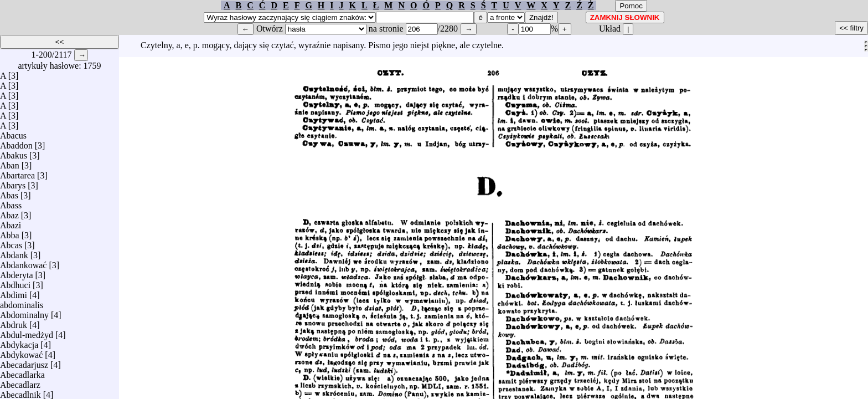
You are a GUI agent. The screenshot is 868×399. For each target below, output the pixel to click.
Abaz (9, 213)
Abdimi (14, 292)
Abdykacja (19, 342)
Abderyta (17, 272)
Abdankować (23, 262)
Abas (9, 193)
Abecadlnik (20, 392)
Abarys (13, 183)
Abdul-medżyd (27, 332)
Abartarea (17, 173)
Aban (10, 163)
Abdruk (14, 322)
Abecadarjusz (24, 362)
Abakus (14, 153)
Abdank (14, 252)
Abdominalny (24, 312)
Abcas (11, 242)
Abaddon (16, 143)
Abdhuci (15, 282)
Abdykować (21, 352)
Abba (10, 232)
